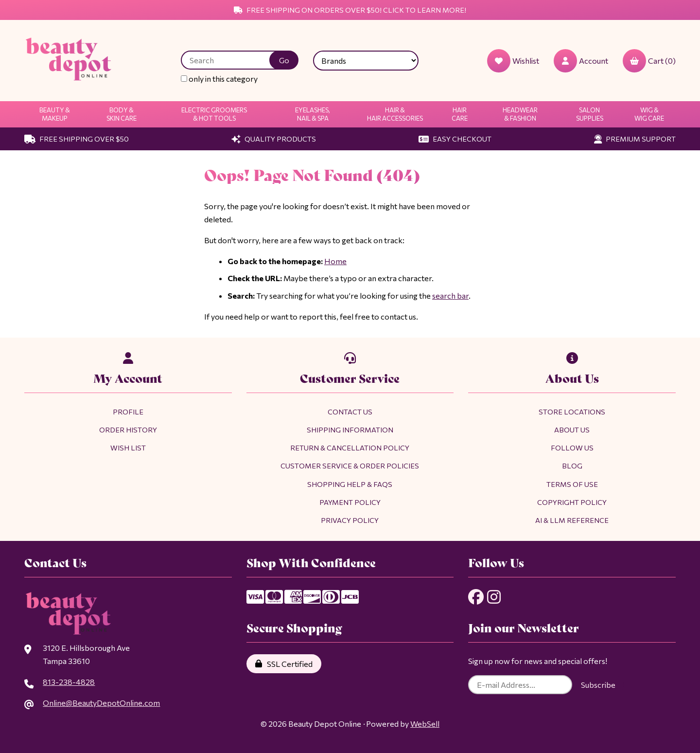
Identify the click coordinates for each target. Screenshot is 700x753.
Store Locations (572, 412)
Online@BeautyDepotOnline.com (101, 703)
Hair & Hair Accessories (395, 114)
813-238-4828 (69, 682)
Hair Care (460, 114)
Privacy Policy (350, 520)
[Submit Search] (284, 60)
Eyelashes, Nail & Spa (313, 114)
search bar (450, 296)
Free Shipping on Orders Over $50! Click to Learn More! (350, 10)
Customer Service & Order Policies (350, 466)
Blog (572, 466)
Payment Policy (350, 502)
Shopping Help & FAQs (350, 484)
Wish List (128, 448)
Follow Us (572, 448)
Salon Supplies (590, 114)
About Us (572, 430)
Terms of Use (572, 484)
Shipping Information (350, 430)
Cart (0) (649, 61)
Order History (128, 430)
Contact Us (350, 412)
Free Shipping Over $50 (77, 139)
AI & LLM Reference (572, 520)
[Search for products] (232, 60)
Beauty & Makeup (55, 114)
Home (335, 261)
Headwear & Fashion (520, 114)
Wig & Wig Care (649, 114)
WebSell (425, 724)
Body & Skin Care (122, 114)
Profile (128, 412)
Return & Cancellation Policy (350, 448)
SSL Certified (284, 664)
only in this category (219, 79)
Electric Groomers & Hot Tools (214, 114)
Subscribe (598, 685)
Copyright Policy (572, 502)
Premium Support (635, 139)
